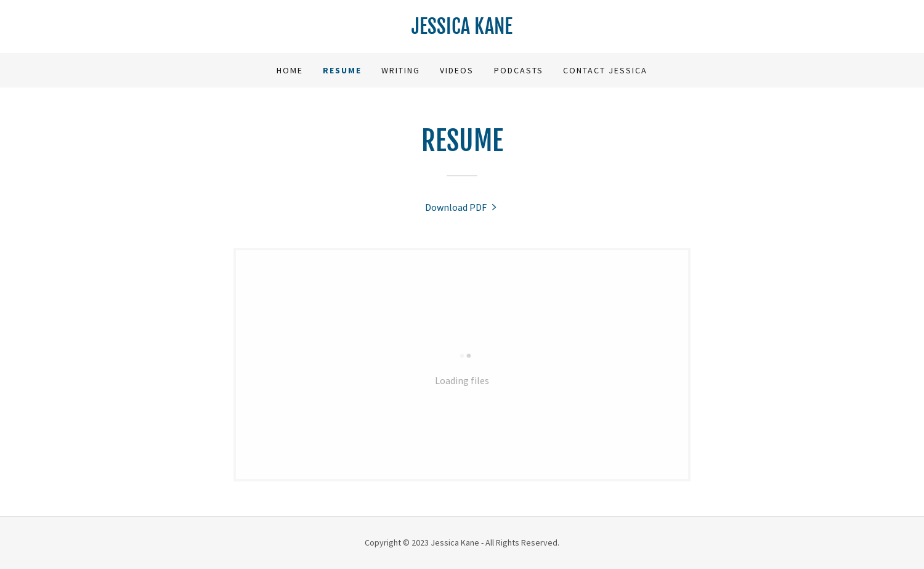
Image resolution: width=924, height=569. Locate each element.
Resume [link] (342, 70)
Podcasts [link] (519, 70)
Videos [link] (457, 70)
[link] (462, 30)
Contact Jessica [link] (605, 70)
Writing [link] (401, 70)
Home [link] (290, 70)
